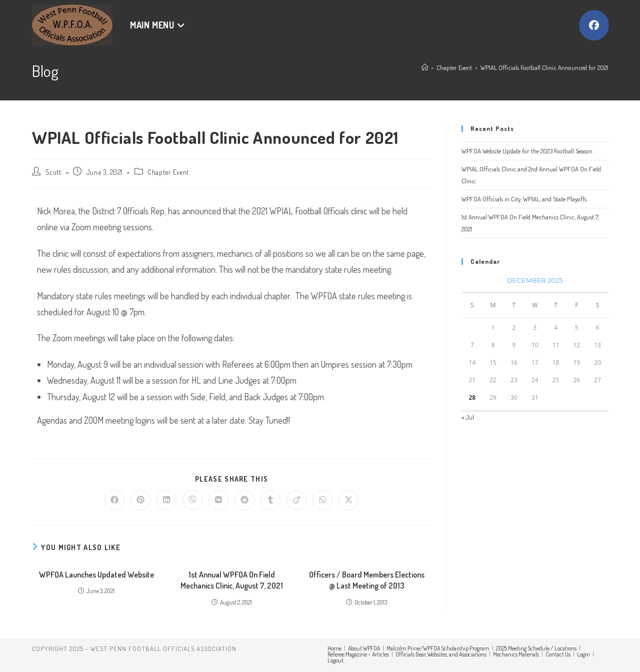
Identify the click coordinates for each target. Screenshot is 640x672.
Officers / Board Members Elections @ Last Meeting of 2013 (367, 580)
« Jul (468, 417)
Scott (53, 172)
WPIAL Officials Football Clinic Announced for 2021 (544, 67)
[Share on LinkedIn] (166, 500)
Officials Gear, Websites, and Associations (441, 654)
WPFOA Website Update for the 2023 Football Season (527, 151)
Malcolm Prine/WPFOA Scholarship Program (438, 648)
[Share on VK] (218, 500)
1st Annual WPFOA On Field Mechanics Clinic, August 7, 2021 (232, 580)
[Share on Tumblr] (270, 500)
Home (334, 648)
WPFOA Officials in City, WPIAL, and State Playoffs (524, 199)
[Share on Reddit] (244, 500)
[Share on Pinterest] (140, 500)
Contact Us (558, 654)
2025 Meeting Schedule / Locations (536, 648)
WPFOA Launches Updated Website (96, 575)
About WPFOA (364, 648)
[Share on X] (348, 500)
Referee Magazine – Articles (358, 654)
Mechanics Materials (516, 654)
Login (583, 654)
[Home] (425, 67)
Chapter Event (168, 172)
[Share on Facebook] (114, 500)
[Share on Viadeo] (296, 500)
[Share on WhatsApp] (322, 500)
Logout (335, 660)
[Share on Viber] (192, 500)
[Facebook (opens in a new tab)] (594, 25)
